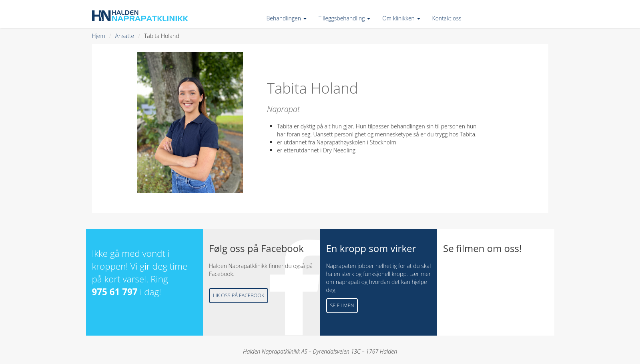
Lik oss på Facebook (239, 295)
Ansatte (125, 36)
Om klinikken (401, 18)
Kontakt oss (447, 18)
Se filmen (342, 305)
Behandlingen (287, 18)
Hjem (99, 36)
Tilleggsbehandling (344, 18)
